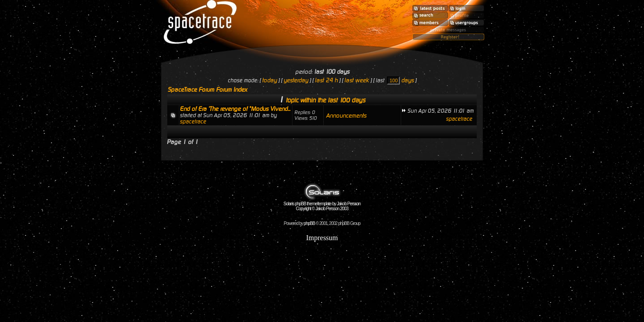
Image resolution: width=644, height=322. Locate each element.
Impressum (322, 238)
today (269, 80)
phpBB (309, 223)
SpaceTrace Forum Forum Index (208, 90)
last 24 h (326, 80)
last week (357, 80)
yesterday (296, 80)
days (407, 80)
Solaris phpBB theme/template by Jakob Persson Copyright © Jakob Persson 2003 (322, 204)
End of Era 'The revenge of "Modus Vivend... (235, 109)
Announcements (346, 116)
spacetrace (193, 122)
